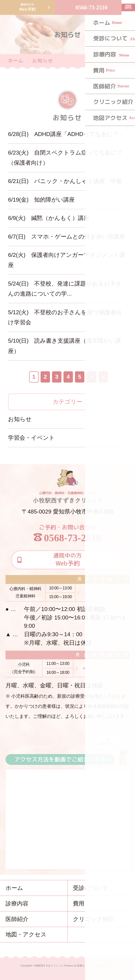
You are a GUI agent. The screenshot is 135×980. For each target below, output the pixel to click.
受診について (91, 888)
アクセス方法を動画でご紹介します (60, 759)
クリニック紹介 (94, 919)
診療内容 (17, 904)
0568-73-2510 (91, 7)
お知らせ (20, 419)
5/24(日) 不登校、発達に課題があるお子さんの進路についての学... (65, 289)
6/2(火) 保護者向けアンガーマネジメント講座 (66, 260)
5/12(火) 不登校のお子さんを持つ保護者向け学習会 (65, 317)
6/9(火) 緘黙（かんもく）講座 (49, 218)
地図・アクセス (26, 934)
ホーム (16, 60)
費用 (79, 904)
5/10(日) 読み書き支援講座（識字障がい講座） (65, 346)
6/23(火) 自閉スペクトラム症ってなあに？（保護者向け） (65, 158)
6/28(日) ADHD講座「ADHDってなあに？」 (67, 134)
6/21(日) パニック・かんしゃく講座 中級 (65, 181)
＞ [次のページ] (92, 377)
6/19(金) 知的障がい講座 (41, 200)
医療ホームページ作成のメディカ (96, 966)
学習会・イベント (31, 438)
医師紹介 (17, 919)
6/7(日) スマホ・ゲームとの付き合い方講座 (66, 237)
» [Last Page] (103, 377)
